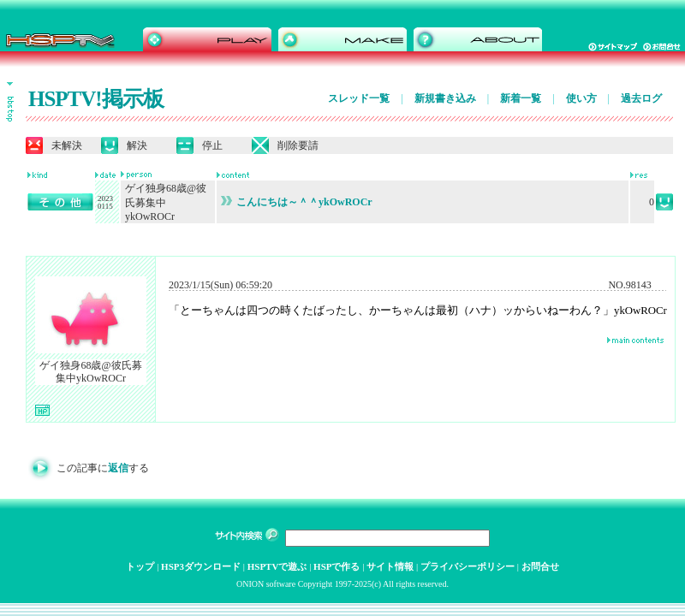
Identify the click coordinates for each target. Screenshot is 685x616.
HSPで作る (337, 566)
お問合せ (540, 566)
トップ (140, 566)
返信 (118, 468)
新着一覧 (521, 98)
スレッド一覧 (359, 98)
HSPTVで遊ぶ (277, 566)
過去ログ (641, 98)
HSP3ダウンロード (201, 566)
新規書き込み (445, 98)
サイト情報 (390, 566)
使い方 (581, 98)
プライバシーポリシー (468, 566)
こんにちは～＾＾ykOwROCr (297, 202)
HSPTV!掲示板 (96, 99)
